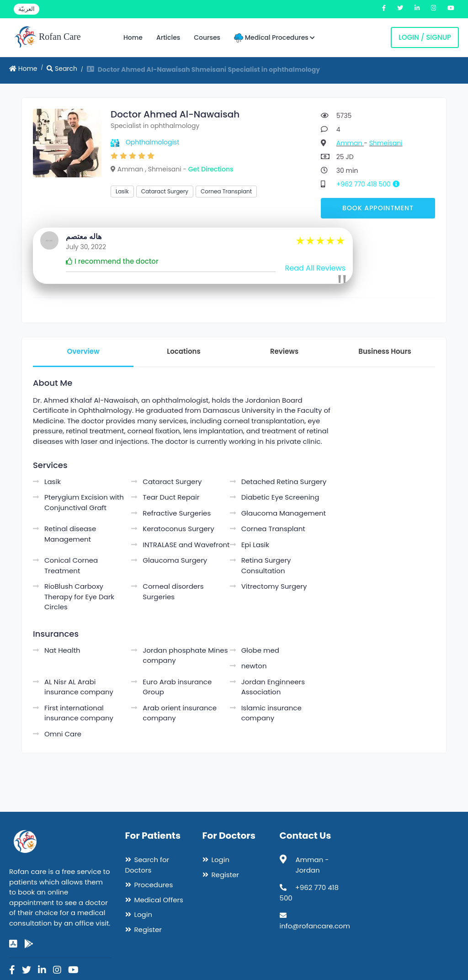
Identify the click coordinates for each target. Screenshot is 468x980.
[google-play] (29, 944)
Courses (207, 37)
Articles (168, 37)
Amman (350, 143)
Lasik (122, 191)
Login (144, 914)
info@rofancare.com (315, 926)
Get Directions (211, 169)
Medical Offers (159, 900)
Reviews (284, 351)
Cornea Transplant (226, 191)
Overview (83, 351)
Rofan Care (47, 37)
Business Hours (385, 351)
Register (148, 929)
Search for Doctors (147, 865)
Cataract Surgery (165, 191)
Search (62, 69)
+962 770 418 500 (371, 184)
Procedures (154, 885)
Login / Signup (425, 37)
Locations (183, 351)
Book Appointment (378, 208)
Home (133, 37)
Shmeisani (386, 143)
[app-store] (13, 944)
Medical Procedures (274, 38)
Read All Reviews (315, 268)
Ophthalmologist (153, 142)
